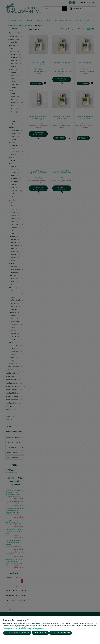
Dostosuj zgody (40, 633)
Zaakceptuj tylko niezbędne (17, 633)
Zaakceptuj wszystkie (61, 633)
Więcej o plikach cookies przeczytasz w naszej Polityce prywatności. (24, 629)
